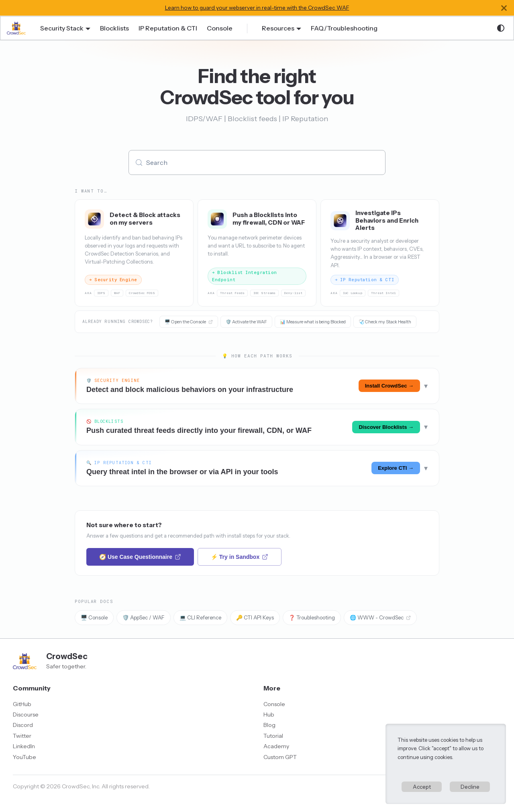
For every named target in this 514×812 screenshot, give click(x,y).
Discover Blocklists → (386, 427)
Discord (23, 725)
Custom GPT (280, 757)
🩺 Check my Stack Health (385, 322)
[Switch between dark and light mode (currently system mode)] (501, 28)
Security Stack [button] (62, 28)
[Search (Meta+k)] (257, 162)
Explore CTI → (396, 468)
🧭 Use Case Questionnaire (140, 557)
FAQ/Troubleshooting (344, 28)
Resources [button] (278, 28)
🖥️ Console (94, 617)
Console (220, 28)
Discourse (26, 715)
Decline (470, 787)
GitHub (22, 704)
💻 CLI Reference (200, 617)
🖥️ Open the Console (189, 322)
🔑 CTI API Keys (255, 617)
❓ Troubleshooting (312, 617)
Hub (269, 715)
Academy (276, 746)
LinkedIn (24, 746)
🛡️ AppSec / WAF (144, 617)
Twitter (22, 736)
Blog (269, 725)
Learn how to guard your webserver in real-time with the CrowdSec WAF (257, 8)
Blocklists (114, 28)
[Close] (504, 8)
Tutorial (273, 736)
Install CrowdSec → (389, 386)
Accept (422, 787)
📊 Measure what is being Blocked (313, 322)
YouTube (24, 757)
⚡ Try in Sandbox (240, 557)
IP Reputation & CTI (168, 28)
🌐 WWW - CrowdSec (380, 617)
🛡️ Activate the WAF (246, 322)
